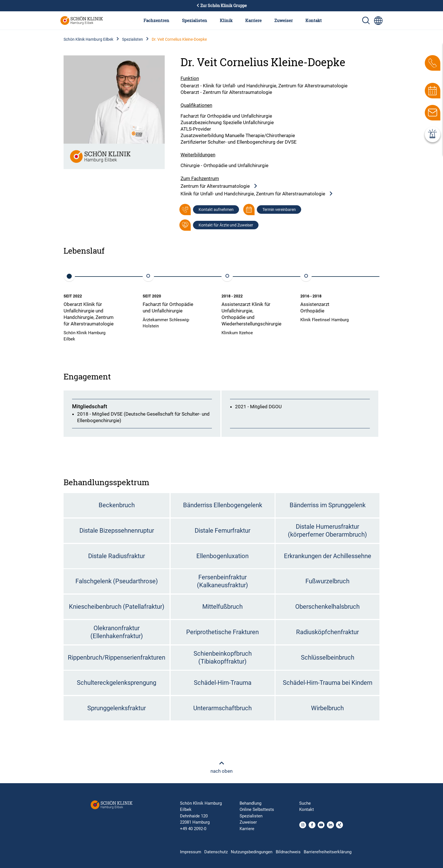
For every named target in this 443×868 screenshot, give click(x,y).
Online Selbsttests (257, 809)
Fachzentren (156, 20)
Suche (305, 803)
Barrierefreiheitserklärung (328, 852)
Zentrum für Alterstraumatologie (219, 186)
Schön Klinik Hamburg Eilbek (88, 39)
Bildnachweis (288, 852)
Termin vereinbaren (279, 210)
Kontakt (314, 20)
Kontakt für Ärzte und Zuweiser (226, 225)
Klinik (226, 20)
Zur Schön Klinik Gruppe (221, 6)
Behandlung (250, 803)
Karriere (253, 20)
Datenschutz (216, 852)
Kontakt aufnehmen (216, 210)
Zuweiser (284, 20)
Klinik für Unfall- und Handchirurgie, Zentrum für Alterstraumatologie (257, 194)
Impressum (191, 852)
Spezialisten (195, 20)
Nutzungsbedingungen (252, 852)
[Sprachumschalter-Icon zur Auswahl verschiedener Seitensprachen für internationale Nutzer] (378, 21)
